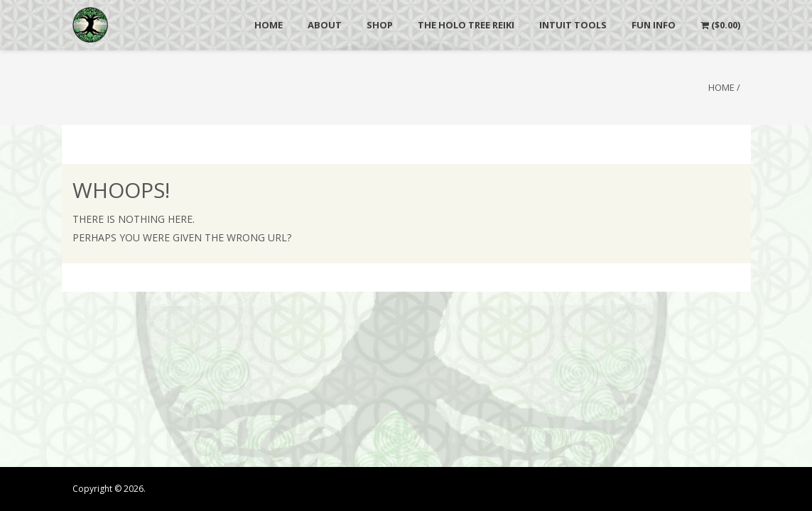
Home (721, 87)
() (720, 25)
